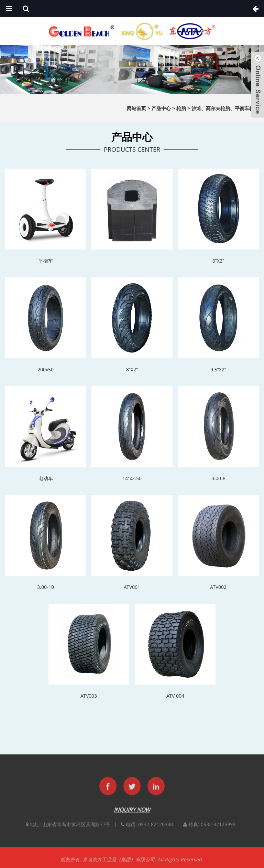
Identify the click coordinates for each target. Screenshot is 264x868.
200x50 (46, 369)
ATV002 (218, 587)
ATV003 (89, 696)
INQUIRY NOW (132, 815)
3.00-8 (218, 478)
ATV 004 (175, 696)
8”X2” (132, 369)
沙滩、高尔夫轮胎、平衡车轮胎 (225, 108)
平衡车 (46, 261)
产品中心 (161, 108)
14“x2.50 (132, 478)
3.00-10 (46, 587)
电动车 (46, 478)
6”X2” (218, 261)
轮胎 (181, 108)
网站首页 (136, 108)
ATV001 (132, 587)
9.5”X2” (218, 369)
